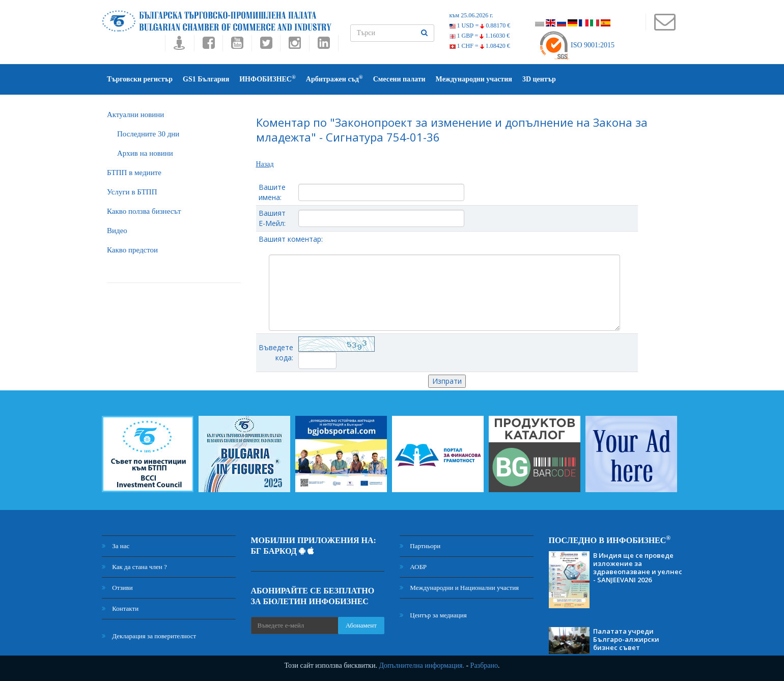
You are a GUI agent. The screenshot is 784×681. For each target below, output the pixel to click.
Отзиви (117, 588)
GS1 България (206, 79)
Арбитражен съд (334, 79)
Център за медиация (433, 615)
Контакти (120, 608)
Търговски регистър (140, 79)
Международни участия (474, 79)
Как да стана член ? (134, 567)
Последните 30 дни (148, 134)
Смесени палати (399, 79)
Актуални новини (135, 115)
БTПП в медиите (134, 173)
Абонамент (361, 625)
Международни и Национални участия (459, 588)
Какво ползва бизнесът (144, 211)
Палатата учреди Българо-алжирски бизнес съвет (626, 639)
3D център (539, 79)
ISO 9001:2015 (577, 45)
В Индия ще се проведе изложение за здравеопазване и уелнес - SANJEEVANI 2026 (638, 567)
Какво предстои (132, 250)
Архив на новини (145, 153)
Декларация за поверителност (149, 636)
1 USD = (480, 25)
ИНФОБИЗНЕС (268, 79)
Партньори (420, 546)
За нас (116, 546)
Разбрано (484, 665)
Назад (265, 164)
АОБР (413, 567)
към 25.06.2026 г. (471, 15)
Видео (117, 231)
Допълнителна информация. (422, 665)
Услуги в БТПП (132, 192)
